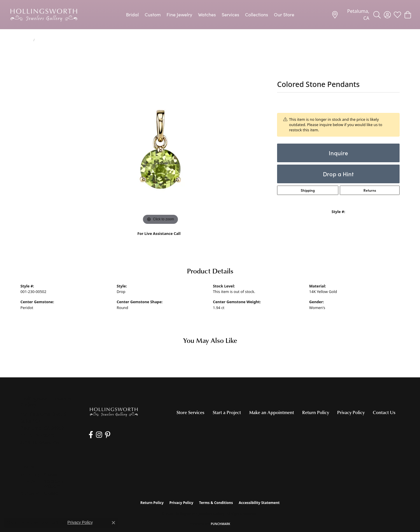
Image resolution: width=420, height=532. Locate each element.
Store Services (190, 412)
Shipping (308, 190)
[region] (160, 139)
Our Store (284, 14)
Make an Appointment (272, 412)
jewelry (26, 40)
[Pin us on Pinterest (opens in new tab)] (108, 435)
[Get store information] (40, 443)
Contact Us (384, 412)
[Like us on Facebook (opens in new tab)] (91, 435)
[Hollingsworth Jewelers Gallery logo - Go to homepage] (44, 15)
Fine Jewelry (179, 14)
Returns (370, 190)
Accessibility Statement (259, 503)
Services (230, 14)
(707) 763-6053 (159, 240)
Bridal (132, 14)
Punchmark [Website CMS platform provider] (221, 524)
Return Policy (316, 412)
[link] (350, 15)
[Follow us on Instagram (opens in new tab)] (99, 435)
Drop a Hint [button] (338, 174)
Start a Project (227, 412)
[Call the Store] (37, 435)
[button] (377, 15)
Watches (207, 14)
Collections (257, 14)
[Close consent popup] (113, 523)
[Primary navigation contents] (210, 15)
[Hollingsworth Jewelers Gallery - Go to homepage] (114, 412)
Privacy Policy (351, 412)
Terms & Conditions (216, 503)
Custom (153, 14)
